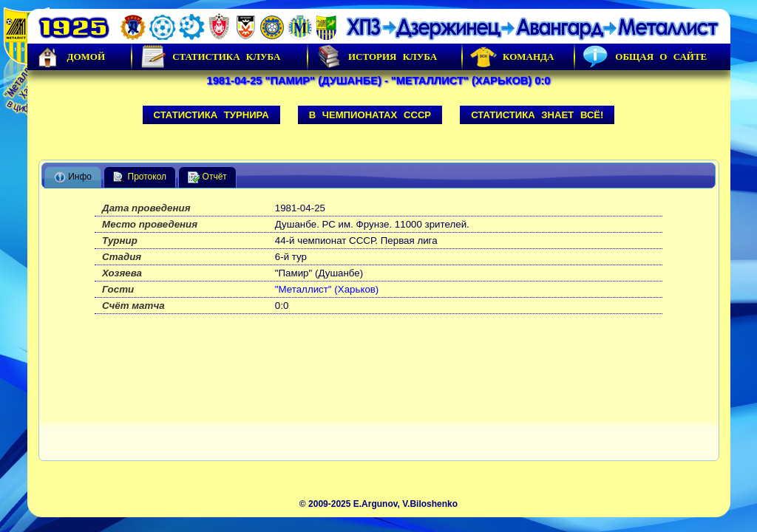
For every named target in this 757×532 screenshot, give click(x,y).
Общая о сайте (645, 57)
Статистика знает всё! (537, 115)
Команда (512, 57)
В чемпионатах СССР (370, 115)
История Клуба (376, 57)
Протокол (140, 177)
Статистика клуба (210, 57)
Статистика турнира (211, 115)
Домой (70, 57)
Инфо (73, 177)
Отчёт (207, 177)
